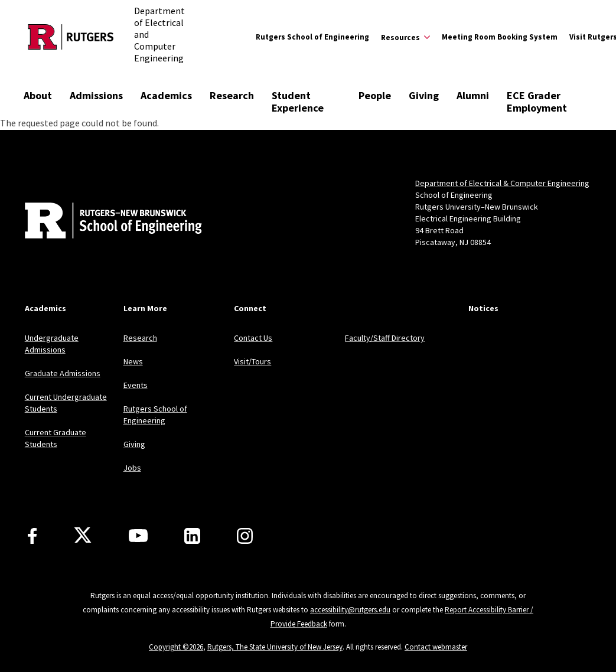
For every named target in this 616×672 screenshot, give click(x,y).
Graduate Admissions (63, 373)
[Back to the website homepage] (71, 37)
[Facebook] (32, 536)
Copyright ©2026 (176, 647)
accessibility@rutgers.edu (350, 610)
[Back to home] (103, 222)
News (133, 361)
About (38, 95)
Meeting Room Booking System (500, 37)
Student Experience (298, 102)
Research (232, 95)
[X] (83, 536)
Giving (424, 95)
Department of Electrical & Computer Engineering (502, 183)
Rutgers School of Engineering (312, 37)
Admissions (96, 95)
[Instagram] (245, 536)
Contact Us (253, 338)
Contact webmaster (436, 647)
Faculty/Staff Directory (385, 338)
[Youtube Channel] (138, 536)
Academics (166, 95)
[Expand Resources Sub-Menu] (405, 37)
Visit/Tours (252, 361)
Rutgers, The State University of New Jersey (275, 647)
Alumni (473, 95)
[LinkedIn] (192, 536)
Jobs (132, 468)
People (375, 95)
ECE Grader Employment (537, 102)
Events (136, 385)
